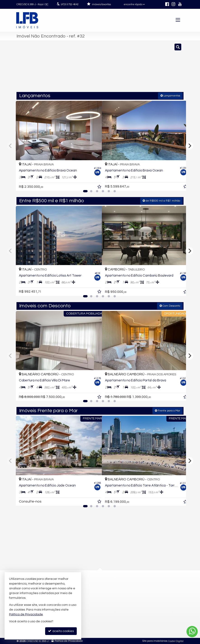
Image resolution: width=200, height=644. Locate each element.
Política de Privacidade (69, 640)
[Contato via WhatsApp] (192, 632)
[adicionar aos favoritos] (93, 183)
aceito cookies (61, 631)
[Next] (189, 146)
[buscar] (173, 68)
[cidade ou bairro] (140, 68)
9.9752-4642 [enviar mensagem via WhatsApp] (70, 4)
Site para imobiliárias (155, 640)
